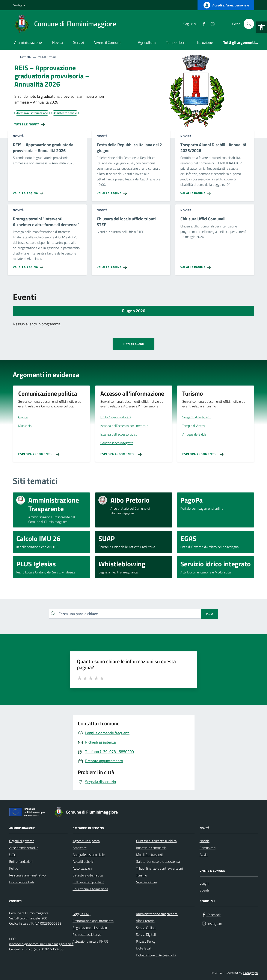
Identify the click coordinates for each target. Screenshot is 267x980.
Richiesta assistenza (87, 934)
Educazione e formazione (90, 889)
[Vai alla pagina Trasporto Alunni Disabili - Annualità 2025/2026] (196, 192)
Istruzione (205, 42)
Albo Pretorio (145, 921)
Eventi (204, 890)
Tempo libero (176, 42)
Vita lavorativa (146, 882)
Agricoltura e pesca (86, 841)
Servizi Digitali (146, 934)
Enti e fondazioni (21, 861)
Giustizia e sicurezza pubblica (156, 841)
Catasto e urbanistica (88, 875)
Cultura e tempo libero (88, 882)
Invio (209, 614)
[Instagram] (211, 24)
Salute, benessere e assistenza (158, 861)
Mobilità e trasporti (150, 855)
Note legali (144, 948)
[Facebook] (202, 24)
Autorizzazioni (83, 868)
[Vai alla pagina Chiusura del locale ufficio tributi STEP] (113, 266)
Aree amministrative (24, 848)
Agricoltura (147, 42)
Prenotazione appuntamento (93, 921)
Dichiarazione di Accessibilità (156, 955)
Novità (57, 42)
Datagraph (250, 973)
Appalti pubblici (83, 861)
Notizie (205, 841)
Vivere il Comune (108, 42)
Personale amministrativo (27, 875)
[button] (261, 27)
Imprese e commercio (151, 848)
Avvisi (204, 855)
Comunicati (208, 848)
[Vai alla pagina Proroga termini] (29, 266)
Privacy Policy (146, 941)
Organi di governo (22, 841)
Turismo (142, 875)
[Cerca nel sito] (249, 24)
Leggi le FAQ (81, 914)
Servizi (78, 42)
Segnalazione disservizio (90, 928)
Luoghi (204, 883)
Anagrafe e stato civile (89, 855)
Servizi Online (146, 928)
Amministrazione (28, 42)
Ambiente (80, 848)
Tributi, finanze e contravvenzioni (159, 868)
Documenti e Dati (22, 882)
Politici (14, 868)
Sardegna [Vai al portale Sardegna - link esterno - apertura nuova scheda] (19, 5)
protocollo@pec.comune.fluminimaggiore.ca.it (41, 944)
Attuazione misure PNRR (90, 941)
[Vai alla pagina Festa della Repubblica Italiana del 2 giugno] (113, 192)
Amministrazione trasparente (157, 914)
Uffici (13, 855)
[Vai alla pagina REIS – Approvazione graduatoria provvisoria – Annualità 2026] (29, 192)
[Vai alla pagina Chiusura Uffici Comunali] (196, 266)
